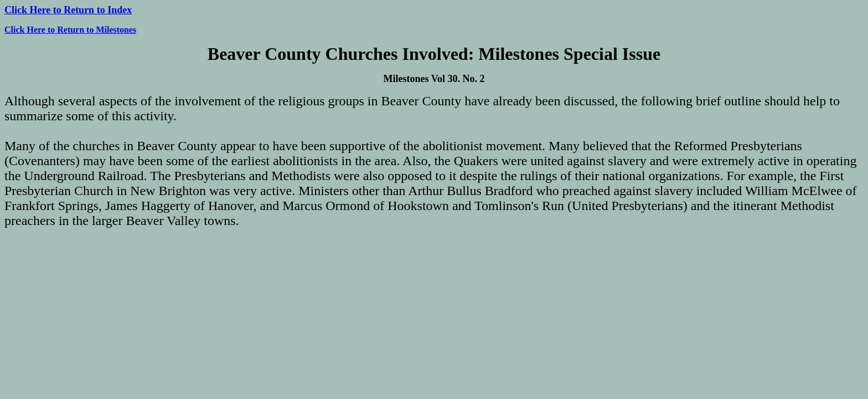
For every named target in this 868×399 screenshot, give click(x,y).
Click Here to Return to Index (68, 10)
